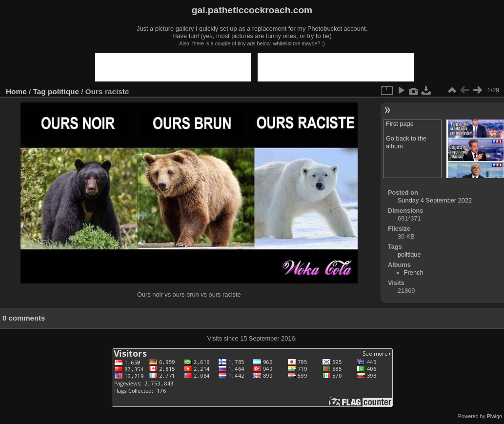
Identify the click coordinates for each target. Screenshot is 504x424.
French (414, 273)
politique (63, 91)
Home (16, 91)
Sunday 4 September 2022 (435, 200)
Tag (40, 91)
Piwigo (494, 416)
